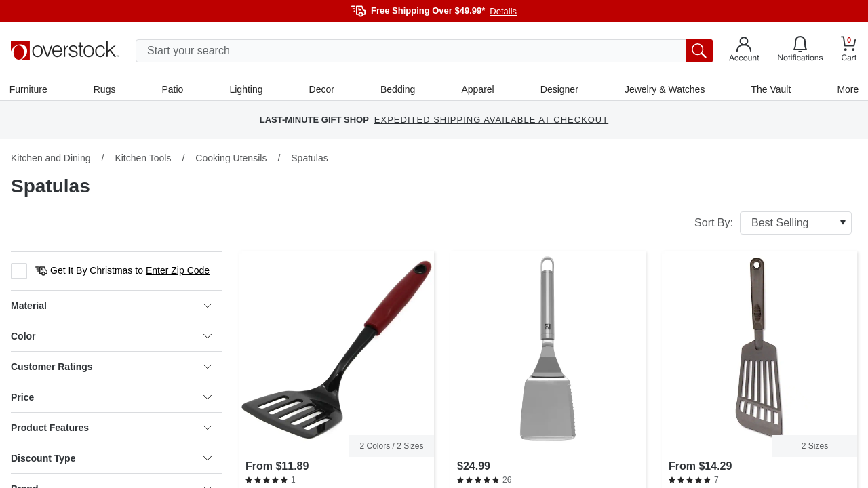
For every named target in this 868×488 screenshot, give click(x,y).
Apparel (477, 90)
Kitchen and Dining (51, 159)
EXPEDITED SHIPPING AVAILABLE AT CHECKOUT (491, 122)
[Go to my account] (744, 51)
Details (503, 11)
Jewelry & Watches (664, 90)
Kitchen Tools (143, 159)
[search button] (699, 51)
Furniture (30, 90)
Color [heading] (111, 338)
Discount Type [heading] (111, 460)
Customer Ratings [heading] (111, 368)
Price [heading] (111, 399)
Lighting (246, 90)
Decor (322, 90)
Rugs (106, 90)
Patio (174, 90)
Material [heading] (111, 307)
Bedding (398, 90)
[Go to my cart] (849, 50)
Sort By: (773, 224)
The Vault (770, 90)
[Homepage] (65, 51)
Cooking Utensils (231, 159)
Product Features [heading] (111, 429)
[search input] (424, 51)
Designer (559, 90)
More (846, 90)
